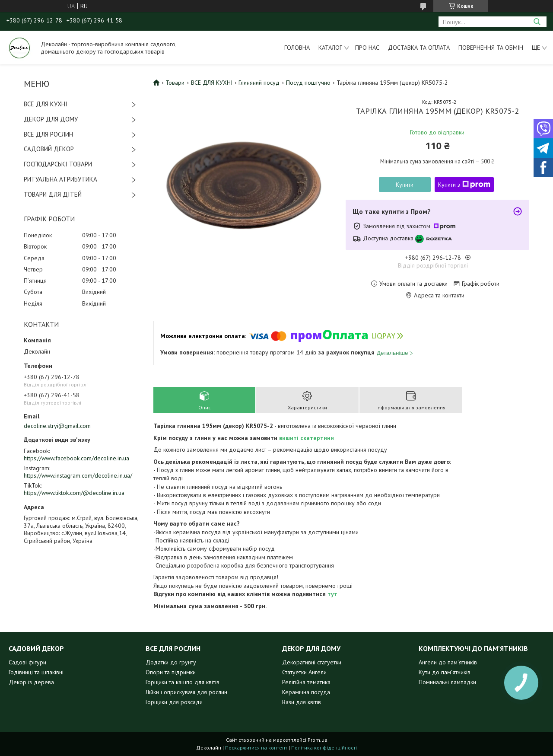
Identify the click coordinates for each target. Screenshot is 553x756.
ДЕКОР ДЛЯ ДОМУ (51, 119)
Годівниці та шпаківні (36, 672)
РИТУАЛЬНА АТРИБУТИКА (60, 179)
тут (332, 594)
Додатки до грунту (171, 662)
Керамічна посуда (306, 692)
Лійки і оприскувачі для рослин (186, 692)
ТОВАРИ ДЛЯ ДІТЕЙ (53, 194)
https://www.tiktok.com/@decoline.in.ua (74, 493)
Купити (405, 185)
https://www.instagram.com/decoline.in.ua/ (78, 475)
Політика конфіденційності (324, 748)
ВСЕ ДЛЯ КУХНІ (46, 104)
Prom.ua (318, 740)
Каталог (330, 48)
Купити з (464, 185)
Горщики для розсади (174, 702)
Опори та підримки (171, 672)
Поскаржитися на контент (256, 748)
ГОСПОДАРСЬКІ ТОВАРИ (58, 164)
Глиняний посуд (259, 83)
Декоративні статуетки (312, 662)
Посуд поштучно (308, 83)
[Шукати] (537, 22)
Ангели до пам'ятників (448, 662)
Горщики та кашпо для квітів (183, 682)
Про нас (367, 48)
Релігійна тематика (306, 682)
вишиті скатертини (307, 438)
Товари (175, 83)
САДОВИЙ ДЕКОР (49, 149)
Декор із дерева (31, 682)
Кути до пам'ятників (445, 672)
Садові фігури (27, 662)
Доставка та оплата (419, 48)
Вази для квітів (302, 702)
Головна (297, 48)
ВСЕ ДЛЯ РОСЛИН (48, 134)
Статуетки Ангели (304, 672)
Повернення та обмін (491, 48)
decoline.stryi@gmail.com (57, 426)
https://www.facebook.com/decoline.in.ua (76, 458)
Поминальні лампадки (447, 682)
